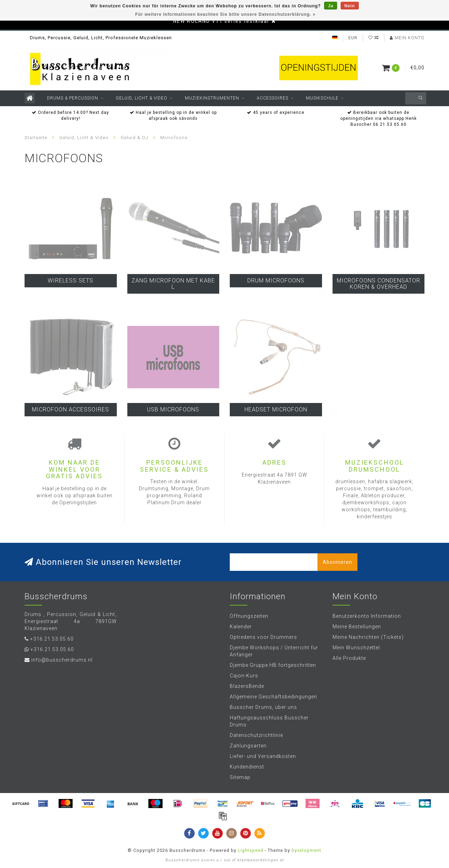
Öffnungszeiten (249, 616)
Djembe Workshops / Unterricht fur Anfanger (274, 651)
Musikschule (322, 98)
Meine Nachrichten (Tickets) (368, 637)
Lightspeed (251, 850)
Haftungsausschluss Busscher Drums (269, 721)
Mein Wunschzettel (356, 648)
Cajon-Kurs (244, 676)
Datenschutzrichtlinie (256, 735)
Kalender (241, 627)
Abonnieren (337, 562)
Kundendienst (247, 767)
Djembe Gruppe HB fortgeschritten (273, 665)
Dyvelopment (306, 850)
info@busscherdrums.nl (62, 660)
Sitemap (240, 777)
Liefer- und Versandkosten (263, 756)
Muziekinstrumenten (212, 98)
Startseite (36, 138)
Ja (331, 6)
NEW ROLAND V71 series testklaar (221, 21)
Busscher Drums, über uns (263, 707)
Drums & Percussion (73, 98)
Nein (350, 6)
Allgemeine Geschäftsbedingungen (273, 697)
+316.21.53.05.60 (52, 639)
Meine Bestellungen (357, 627)
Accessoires (273, 98)
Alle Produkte (349, 658)
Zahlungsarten (248, 746)
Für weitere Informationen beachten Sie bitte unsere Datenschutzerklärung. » (226, 14)
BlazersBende (247, 686)
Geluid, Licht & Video (142, 98)
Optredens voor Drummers (263, 637)
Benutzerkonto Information (367, 616)
